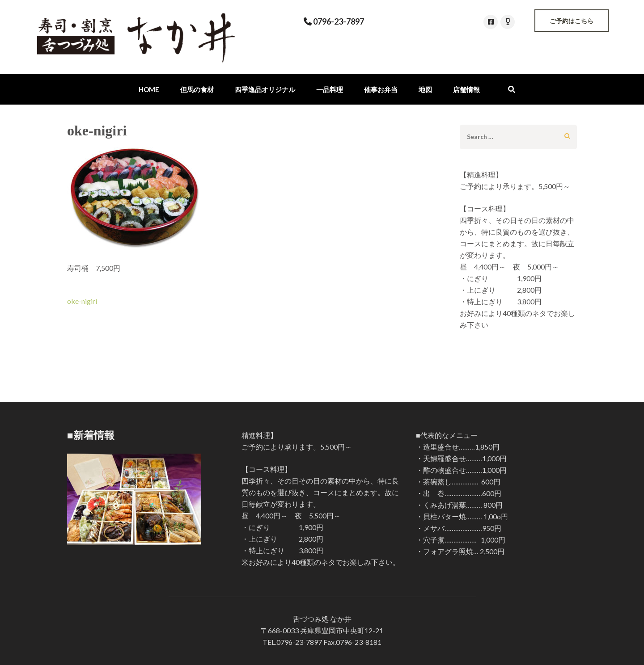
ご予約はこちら (572, 21)
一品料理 (330, 89)
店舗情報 (466, 89)
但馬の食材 (197, 89)
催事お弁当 (381, 89)
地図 (425, 89)
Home (149, 89)
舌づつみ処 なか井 (322, 619)
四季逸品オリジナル (265, 89)
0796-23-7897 (338, 21)
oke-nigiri (82, 301)
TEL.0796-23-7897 (292, 642)
